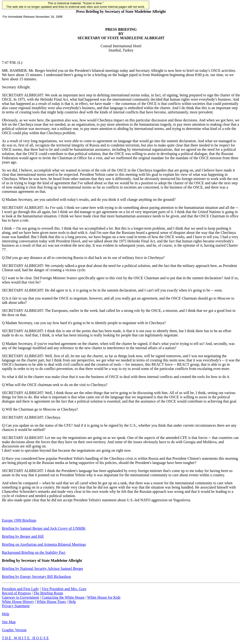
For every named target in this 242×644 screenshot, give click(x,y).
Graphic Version (14, 630)
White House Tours (51, 602)
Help (72, 602)
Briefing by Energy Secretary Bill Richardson (37, 577)
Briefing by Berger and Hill (23, 536)
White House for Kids (104, 597)
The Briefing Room (48, 593)
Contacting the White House (63, 597)
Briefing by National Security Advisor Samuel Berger (43, 569)
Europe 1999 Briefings (19, 520)
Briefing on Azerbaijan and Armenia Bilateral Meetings (44, 544)
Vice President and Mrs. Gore (64, 589)
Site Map (9, 622)
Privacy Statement (16, 606)
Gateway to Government (20, 597)
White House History (18, 602)
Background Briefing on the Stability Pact (34, 552)
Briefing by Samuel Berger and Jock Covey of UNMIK (44, 528)
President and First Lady (20, 589)
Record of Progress (16, 593)
